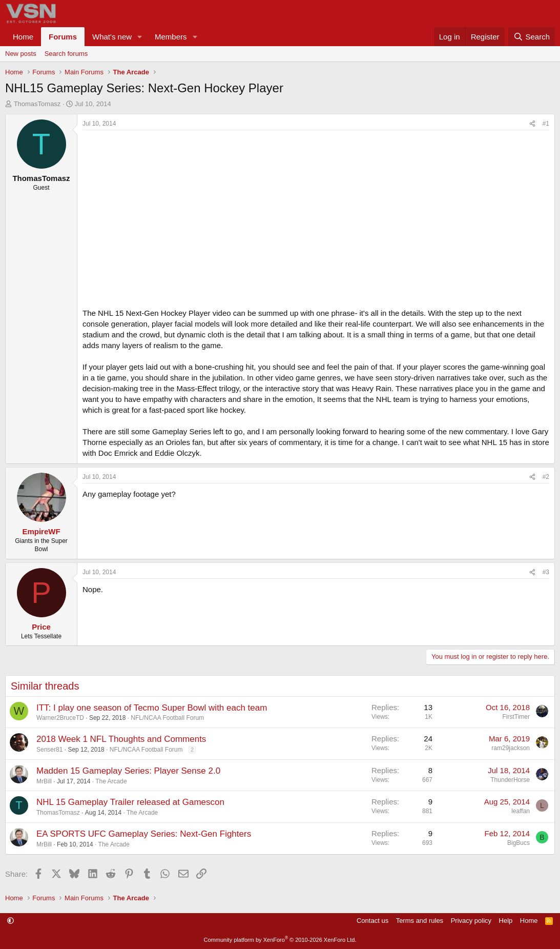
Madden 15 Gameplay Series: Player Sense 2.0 (128, 771)
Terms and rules (420, 921)
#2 (546, 477)
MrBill (44, 781)
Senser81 (49, 750)
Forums (63, 37)
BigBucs (518, 843)
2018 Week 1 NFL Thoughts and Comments (121, 739)
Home (23, 37)
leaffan (521, 811)
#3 (546, 572)
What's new (112, 37)
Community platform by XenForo (280, 940)
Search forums (66, 54)
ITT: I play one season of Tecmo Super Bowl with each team (152, 708)
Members (171, 37)
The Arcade (111, 781)
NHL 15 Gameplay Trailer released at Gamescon (130, 802)
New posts (21, 54)
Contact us (372, 921)
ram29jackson (511, 748)
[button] (140, 37)
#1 (546, 124)
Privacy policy (471, 921)
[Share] (532, 124)
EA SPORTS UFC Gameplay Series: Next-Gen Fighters (144, 834)
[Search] (532, 37)
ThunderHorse (510, 780)
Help (506, 921)
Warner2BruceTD (60, 718)
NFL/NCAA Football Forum (167, 718)
